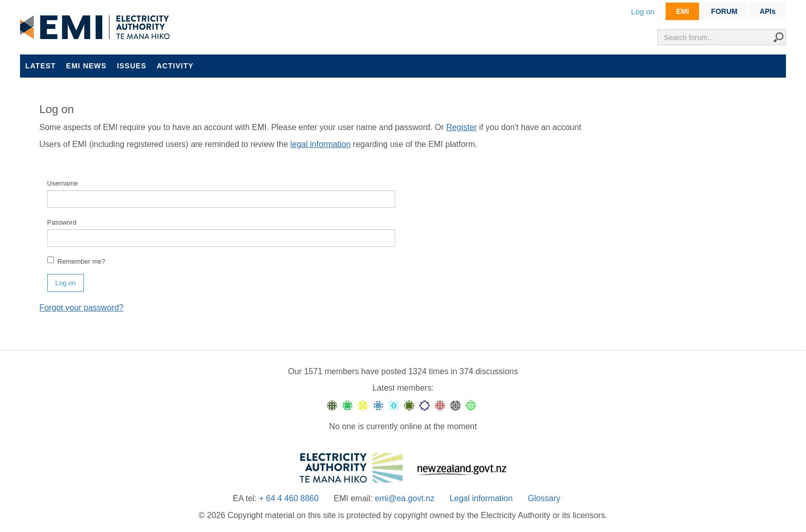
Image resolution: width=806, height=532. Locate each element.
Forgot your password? (82, 308)
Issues (131, 66)
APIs (768, 11)
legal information (320, 144)
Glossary (544, 498)
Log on (643, 12)
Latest (40, 66)
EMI (682, 11)
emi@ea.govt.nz (405, 498)
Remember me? (76, 261)
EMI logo (97, 28)
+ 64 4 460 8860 (289, 498)
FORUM (724, 11)
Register (462, 127)
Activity (175, 66)
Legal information (481, 498)
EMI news (87, 66)
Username (63, 183)
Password (62, 222)
